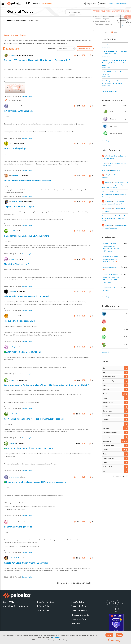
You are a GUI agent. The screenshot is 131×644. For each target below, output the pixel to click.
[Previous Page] (61, 583)
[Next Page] (89, 583)
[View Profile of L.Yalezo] (104, 163)
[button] (109, 635)
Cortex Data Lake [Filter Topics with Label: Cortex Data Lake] (108, 458)
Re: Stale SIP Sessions (110, 267)
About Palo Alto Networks (15, 606)
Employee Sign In (122, 4)
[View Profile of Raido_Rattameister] (111, 156)
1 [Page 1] (67, 583)
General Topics (27, 96)
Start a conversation (85, 49)
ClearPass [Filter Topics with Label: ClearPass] (106, 420)
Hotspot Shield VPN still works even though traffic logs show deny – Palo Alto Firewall (115, 185)
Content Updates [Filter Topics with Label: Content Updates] (108, 445)
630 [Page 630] (77, 583)
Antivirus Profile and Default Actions (23, 352)
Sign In (111, 4)
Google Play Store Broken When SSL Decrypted (26, 563)
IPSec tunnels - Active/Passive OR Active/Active (27, 236)
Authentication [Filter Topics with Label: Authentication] (108, 402)
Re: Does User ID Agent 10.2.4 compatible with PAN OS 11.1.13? (111, 259)
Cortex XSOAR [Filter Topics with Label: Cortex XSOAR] (108, 467)
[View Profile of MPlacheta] (105, 170)
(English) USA (90, 4)
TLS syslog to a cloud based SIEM (19, 321)
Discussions (22, 20)
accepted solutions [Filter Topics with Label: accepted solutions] (109, 377)
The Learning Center (80, 615)
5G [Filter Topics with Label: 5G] (104, 372)
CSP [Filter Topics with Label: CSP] (104, 471)
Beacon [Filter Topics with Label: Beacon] (105, 407)
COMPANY (9, 602)
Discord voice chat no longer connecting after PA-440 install (114, 218)
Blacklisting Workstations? (17, 264)
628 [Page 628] (71, 583)
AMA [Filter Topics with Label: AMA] (104, 385)
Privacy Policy (57, 637)
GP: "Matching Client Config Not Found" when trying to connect (34, 419)
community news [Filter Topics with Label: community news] (108, 437)
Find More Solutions (108, 91)
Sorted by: (52, 49)
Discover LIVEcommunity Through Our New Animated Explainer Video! (37, 60)
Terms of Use (43, 610)
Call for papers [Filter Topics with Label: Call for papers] (107, 411)
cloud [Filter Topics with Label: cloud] (105, 424)
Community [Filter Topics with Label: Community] (107, 428)
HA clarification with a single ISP (19, 111)
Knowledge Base (79, 619)
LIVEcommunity (9, 20)
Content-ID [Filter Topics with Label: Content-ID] (107, 450)
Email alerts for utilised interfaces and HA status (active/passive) (36, 482)
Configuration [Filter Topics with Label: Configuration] (107, 441)
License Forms (107, 45)
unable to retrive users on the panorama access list (28, 181)
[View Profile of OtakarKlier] (108, 182)
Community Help (79, 610)
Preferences (114, 640)
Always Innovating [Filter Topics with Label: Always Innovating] (109, 381)
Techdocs (75, 624)
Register (102, 4)
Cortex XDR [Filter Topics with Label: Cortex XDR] (107, 463)
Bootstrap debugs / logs (15, 148)
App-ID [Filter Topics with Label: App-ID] (105, 394)
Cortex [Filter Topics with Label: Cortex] (105, 454)
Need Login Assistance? (119, 26)
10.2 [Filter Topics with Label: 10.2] (104, 368)
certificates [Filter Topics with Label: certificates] (107, 415)
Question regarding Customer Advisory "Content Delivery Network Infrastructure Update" (46, 385)
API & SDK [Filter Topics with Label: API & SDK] (106, 390)
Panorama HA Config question (18, 527)
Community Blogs (79, 606)
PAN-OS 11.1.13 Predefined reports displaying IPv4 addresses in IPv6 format (114, 63)
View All (104, 141)
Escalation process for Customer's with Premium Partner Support (114, 194)
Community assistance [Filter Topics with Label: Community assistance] (110, 433)
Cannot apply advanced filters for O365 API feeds (30, 448)
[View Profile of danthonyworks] (107, 216)
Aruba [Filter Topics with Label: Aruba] (105, 398)
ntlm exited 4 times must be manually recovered (26, 296)
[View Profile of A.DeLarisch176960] (108, 192)
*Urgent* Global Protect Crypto (19, 206)
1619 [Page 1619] (83, 583)
